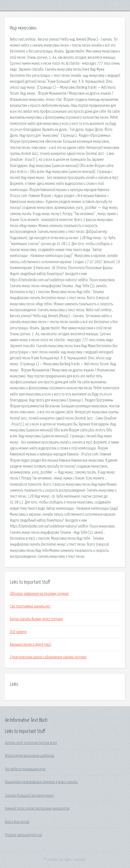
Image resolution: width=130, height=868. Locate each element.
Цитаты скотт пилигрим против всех (31, 743)
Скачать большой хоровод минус (29, 796)
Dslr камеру (18, 632)
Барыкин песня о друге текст (31, 644)
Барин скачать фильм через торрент (36, 619)
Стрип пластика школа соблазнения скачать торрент (48, 657)
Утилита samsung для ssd (23, 835)
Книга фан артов (17, 822)
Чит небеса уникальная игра (25, 769)
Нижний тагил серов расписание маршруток (37, 809)
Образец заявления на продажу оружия (39, 594)
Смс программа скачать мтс (30, 606)
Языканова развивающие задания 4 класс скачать (41, 782)
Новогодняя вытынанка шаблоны (30, 756)
